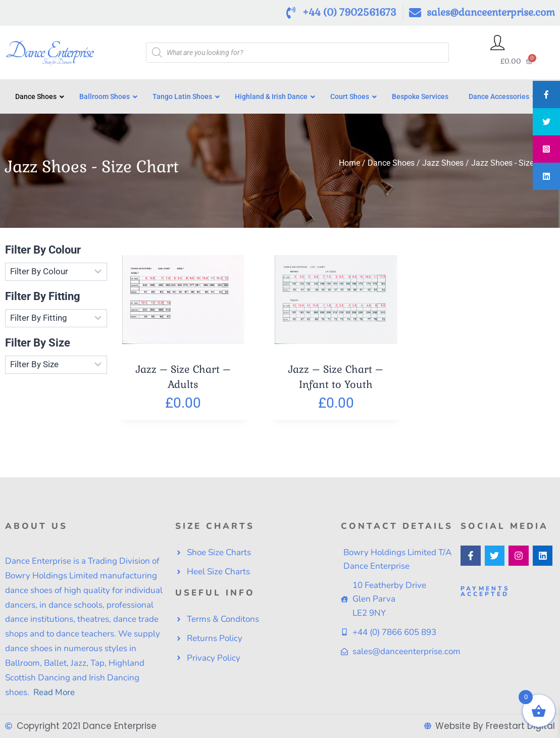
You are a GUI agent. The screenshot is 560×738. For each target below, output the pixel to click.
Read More (53, 692)
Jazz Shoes (443, 167)
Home (349, 167)
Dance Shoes (391, 167)
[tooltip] (546, 94)
